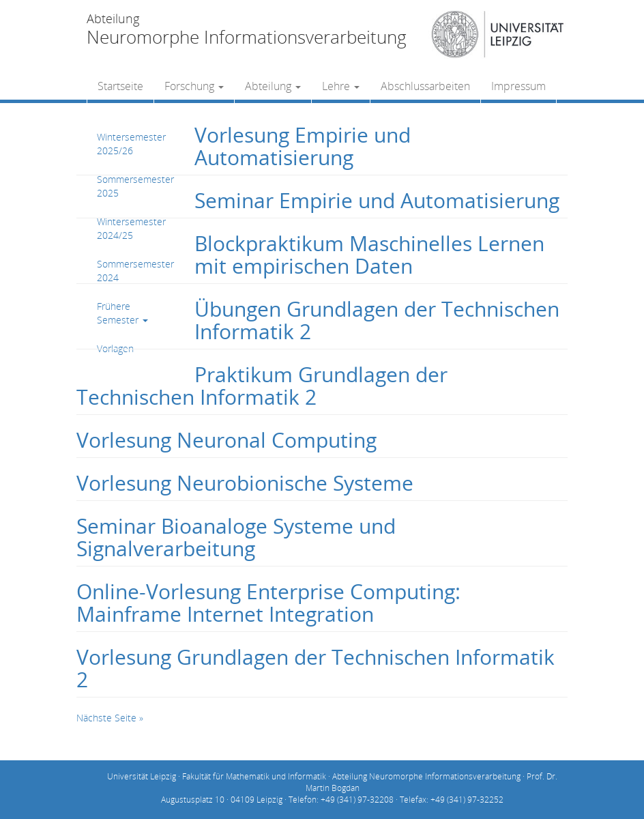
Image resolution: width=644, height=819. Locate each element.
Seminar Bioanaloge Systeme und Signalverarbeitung (236, 537)
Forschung (194, 86)
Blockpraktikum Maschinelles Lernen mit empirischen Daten (369, 255)
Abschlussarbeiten (425, 86)
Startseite (120, 86)
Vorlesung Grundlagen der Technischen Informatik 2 (316, 668)
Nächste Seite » (110, 718)
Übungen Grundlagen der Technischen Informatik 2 (377, 320)
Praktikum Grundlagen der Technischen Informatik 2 (262, 386)
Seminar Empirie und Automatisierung (377, 200)
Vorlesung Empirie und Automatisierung (303, 146)
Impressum (518, 86)
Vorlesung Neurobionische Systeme (245, 483)
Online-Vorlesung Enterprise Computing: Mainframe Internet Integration (268, 603)
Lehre (341, 86)
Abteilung (273, 86)
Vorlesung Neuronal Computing (226, 440)
